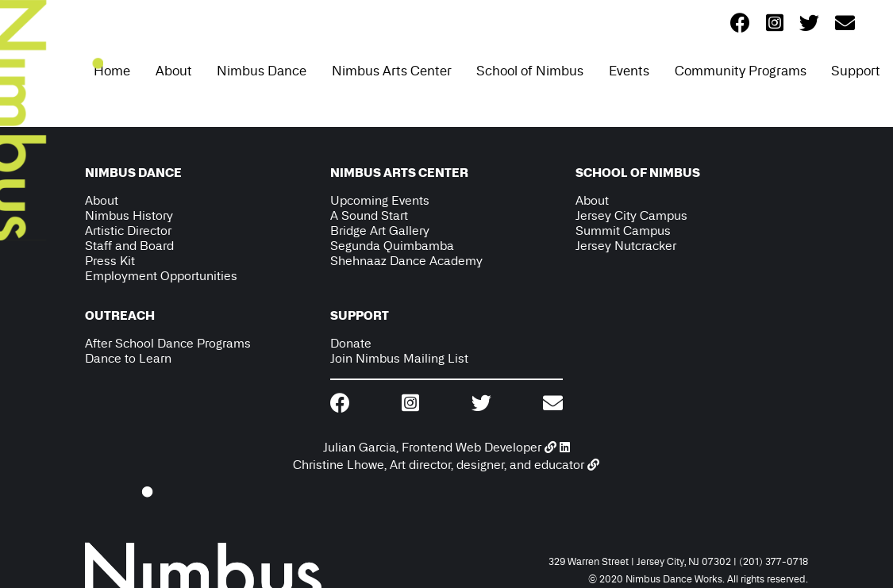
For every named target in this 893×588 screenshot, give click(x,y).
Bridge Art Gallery (380, 231)
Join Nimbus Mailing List (399, 358)
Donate (351, 343)
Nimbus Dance (262, 71)
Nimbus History (129, 215)
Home (112, 71)
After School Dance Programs (168, 343)
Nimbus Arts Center (392, 71)
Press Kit (110, 261)
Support (856, 71)
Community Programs (741, 71)
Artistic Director (128, 231)
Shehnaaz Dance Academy (406, 261)
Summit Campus (623, 231)
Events (629, 71)
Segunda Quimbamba (392, 246)
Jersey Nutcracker (626, 246)
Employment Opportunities (161, 276)
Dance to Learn (128, 358)
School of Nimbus (530, 71)
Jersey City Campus (631, 215)
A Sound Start (369, 215)
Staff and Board (129, 246)
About (174, 71)
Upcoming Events (380, 200)
